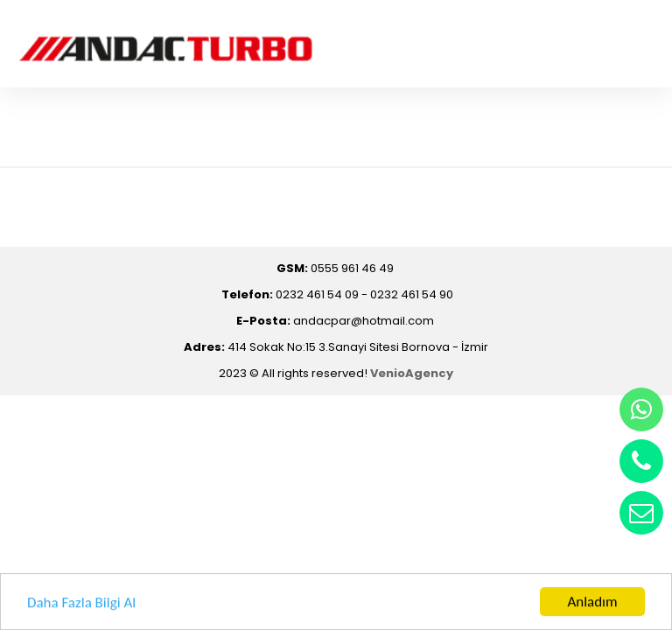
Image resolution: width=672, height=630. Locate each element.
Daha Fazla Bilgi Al (81, 603)
